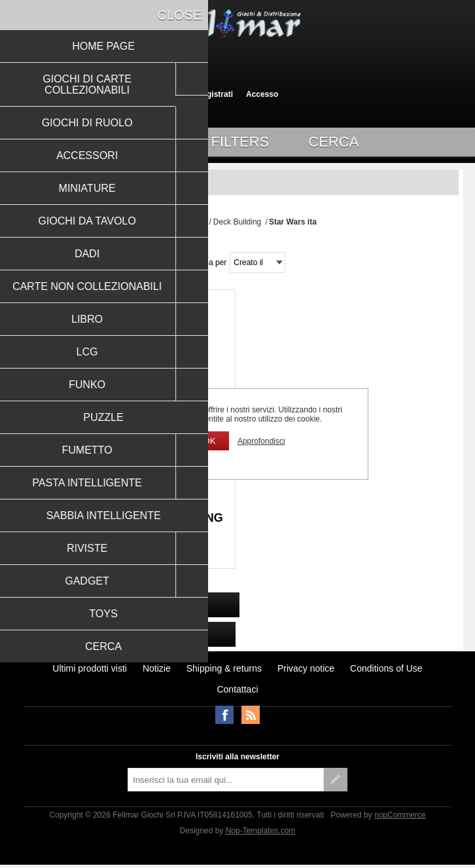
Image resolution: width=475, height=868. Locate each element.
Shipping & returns (224, 668)
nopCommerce (400, 815)
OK (209, 441)
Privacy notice (306, 668)
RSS (251, 715)
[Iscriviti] (226, 780)
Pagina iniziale (182, 222)
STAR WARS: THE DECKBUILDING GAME (126, 525)
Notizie (157, 668)
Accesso (262, 94)
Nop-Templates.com (261, 831)
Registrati (215, 94)
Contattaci (237, 689)
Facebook (224, 715)
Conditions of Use (386, 668)
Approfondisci (261, 441)
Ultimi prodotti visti (90, 668)
